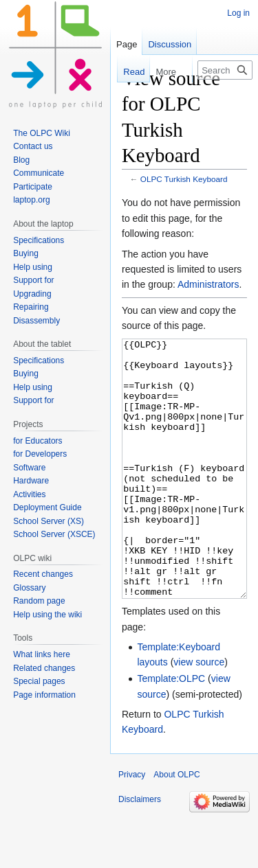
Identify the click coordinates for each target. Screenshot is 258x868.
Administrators (208, 284)
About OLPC (176, 826)
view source (199, 713)
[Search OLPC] (225, 70)
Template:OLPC (171, 730)
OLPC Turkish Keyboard (184, 179)
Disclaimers (140, 851)
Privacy (132, 826)
